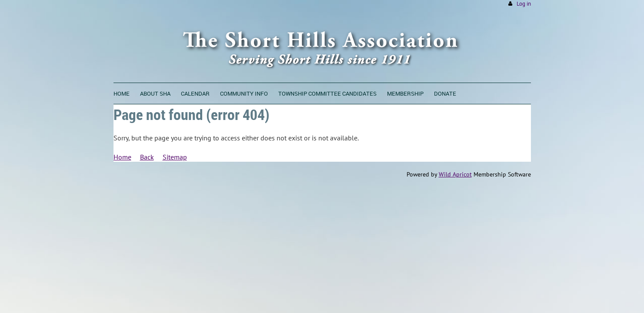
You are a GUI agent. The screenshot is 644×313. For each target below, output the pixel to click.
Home (122, 157)
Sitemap (175, 157)
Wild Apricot (455, 174)
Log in (524, 4)
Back (147, 157)
